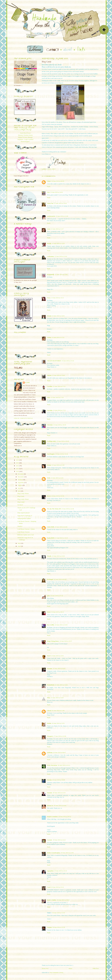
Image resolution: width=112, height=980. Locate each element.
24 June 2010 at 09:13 (57, 612)
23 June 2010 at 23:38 (58, 556)
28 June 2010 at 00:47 (59, 752)
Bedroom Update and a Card (26, 535)
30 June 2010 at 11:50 (59, 913)
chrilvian (50, 752)
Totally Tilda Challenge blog (24, 129)
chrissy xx (50, 806)
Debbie (49, 723)
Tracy (49, 298)
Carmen (50, 840)
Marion (49, 780)
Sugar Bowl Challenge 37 (25, 516)
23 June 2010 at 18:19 (60, 425)
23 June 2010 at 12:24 (58, 244)
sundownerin (51, 216)
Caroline (50, 386)
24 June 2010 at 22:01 (57, 656)
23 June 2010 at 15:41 (68, 361)
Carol (49, 887)
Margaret (50, 736)
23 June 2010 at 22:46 (68, 509)
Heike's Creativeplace (54, 853)
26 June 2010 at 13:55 (58, 723)
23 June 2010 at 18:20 (63, 441)
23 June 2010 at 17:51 (59, 410)
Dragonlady (51, 274)
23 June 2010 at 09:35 (58, 181)
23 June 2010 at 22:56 (61, 527)
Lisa (48, 192)
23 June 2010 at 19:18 (62, 454)
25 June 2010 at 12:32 (61, 685)
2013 (18, 463)
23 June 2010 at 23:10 (61, 538)
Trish (49, 478)
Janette (49, 375)
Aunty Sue (50, 203)
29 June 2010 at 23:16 (57, 887)
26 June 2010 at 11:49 (58, 711)
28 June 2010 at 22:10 (59, 793)
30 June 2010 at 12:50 (59, 927)
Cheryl (49, 711)
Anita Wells (51, 527)
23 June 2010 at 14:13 (57, 298)
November (21, 477)
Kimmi (49, 316)
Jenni (49, 229)
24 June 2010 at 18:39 (61, 625)
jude (48, 596)
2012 (18, 466)
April (20, 546)
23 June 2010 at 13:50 (61, 274)
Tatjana (49, 927)
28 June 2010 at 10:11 (64, 765)
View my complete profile (23, 418)
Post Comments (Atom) (56, 972)
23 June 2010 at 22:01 (57, 478)
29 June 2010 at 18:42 (60, 806)
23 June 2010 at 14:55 (58, 316)
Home (71, 968)
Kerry (49, 496)
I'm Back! (20, 505)
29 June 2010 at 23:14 (61, 871)
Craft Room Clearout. (24, 532)
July (19, 488)
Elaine (27, 383)
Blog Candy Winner (23, 493)
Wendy (49, 244)
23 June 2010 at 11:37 (57, 229)
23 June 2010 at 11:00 (62, 216)
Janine (49, 337)
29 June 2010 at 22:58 (67, 853)
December (21, 474)
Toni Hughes (51, 454)
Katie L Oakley (52, 900)
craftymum (50, 256)
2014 (18, 460)
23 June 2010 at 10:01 (57, 192)
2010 (18, 471)
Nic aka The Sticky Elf (54, 509)
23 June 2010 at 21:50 (58, 465)
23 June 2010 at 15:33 (58, 337)
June (19, 491)
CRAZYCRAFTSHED (54, 361)
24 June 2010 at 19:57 (66, 641)
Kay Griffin (51, 625)
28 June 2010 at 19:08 (59, 780)
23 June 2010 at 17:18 (57, 397)
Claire (49, 181)
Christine (50, 425)
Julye (49, 397)
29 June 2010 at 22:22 (59, 840)
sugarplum (50, 871)
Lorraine (50, 410)
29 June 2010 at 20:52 (65, 817)
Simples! (20, 526)
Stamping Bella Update (24, 518)
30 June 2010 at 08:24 (63, 900)
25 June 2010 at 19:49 (57, 698)
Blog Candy (52, 169)
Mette (49, 612)
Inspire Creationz (52, 817)
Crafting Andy (51, 441)
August (20, 485)
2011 (18, 469)
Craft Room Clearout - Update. (26, 529)
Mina (49, 698)
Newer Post (45, 968)
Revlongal (50, 579)
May (19, 543)
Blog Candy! (21, 502)
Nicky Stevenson (52, 765)
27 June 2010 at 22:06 (60, 736)
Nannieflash (51, 685)
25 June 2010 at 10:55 (59, 669)
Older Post (96, 968)
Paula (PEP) (51, 538)
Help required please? (24, 513)
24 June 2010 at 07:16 (57, 596)
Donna (49, 465)
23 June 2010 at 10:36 (60, 203)
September (21, 482)
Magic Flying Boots (53, 641)
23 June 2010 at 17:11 (59, 386)
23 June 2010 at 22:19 (58, 496)
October (20, 480)
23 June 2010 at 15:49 (58, 375)
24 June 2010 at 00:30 (60, 579)
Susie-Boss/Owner (25, 133)
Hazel (49, 656)
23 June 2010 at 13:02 (61, 256)
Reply (49, 186)
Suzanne (50, 669)
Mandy (49, 556)
